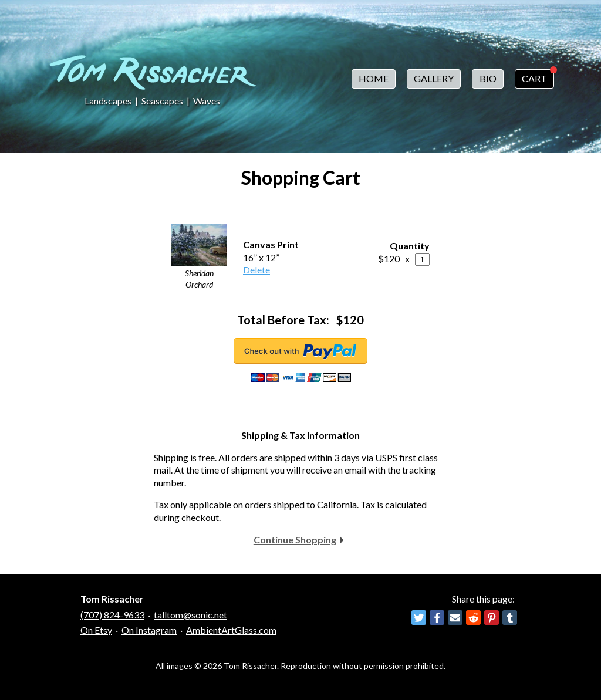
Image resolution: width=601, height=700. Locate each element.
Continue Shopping (295, 540)
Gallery (434, 78)
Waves (207, 101)
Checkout (300, 351)
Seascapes (162, 101)
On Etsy (96, 630)
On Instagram (149, 630)
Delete (256, 270)
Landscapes (108, 101)
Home (374, 78)
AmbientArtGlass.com (231, 630)
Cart (534, 78)
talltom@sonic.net (190, 615)
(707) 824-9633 (112, 615)
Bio (488, 78)
